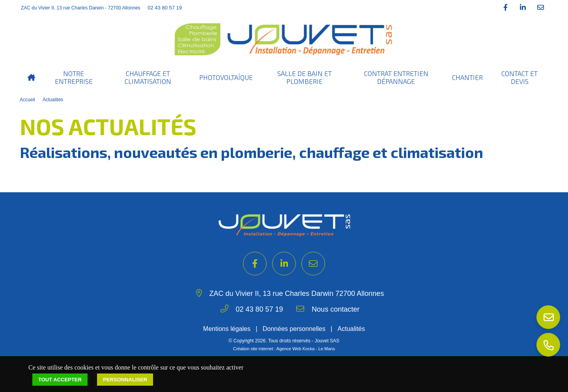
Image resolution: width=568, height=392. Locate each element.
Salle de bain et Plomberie (305, 77)
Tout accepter (60, 380)
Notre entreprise (74, 77)
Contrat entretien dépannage (396, 77)
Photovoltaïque (226, 77)
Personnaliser (125, 380)
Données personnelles (294, 329)
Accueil (27, 100)
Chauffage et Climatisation (148, 77)
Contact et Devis (519, 77)
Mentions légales (227, 329)
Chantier (467, 77)
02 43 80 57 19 (165, 8)
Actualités (53, 100)
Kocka (309, 349)
